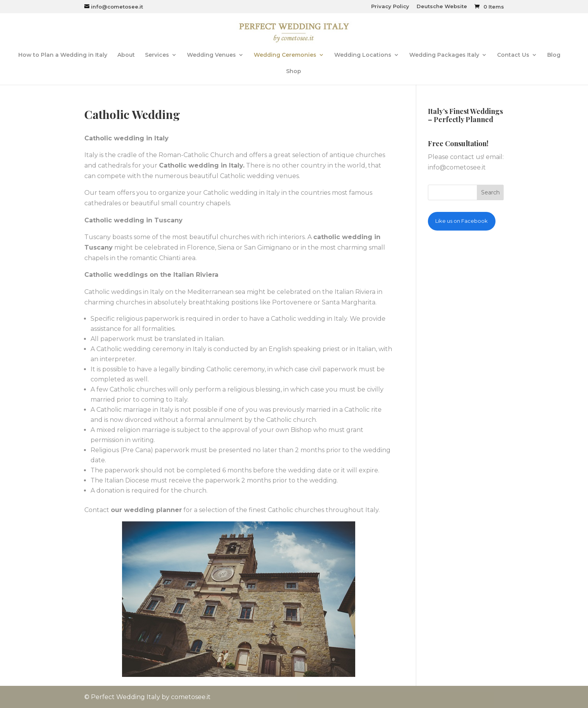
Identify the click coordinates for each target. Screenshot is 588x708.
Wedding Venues (211, 55)
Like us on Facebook (462, 221)
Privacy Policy (390, 7)
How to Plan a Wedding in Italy (63, 55)
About (126, 55)
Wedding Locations (363, 55)
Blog (554, 55)
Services (157, 55)
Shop (294, 72)
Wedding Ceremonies (285, 55)
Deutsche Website (442, 7)
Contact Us (513, 55)
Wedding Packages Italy (444, 55)
